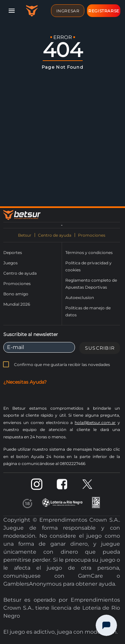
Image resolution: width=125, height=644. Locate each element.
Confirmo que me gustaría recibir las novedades (62, 364)
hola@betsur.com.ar (95, 422)
